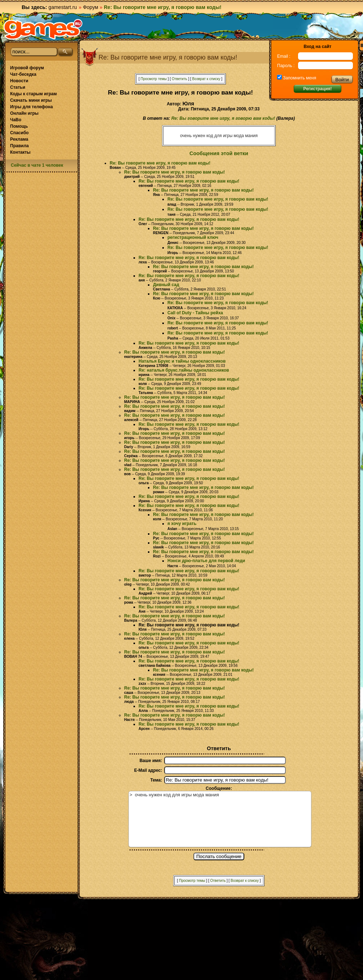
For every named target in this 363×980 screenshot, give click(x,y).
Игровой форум (27, 68)
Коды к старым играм (33, 94)
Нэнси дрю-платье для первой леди (206, 561)
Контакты (20, 152)
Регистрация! (317, 89)
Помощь (19, 126)
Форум (91, 7)
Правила (19, 146)
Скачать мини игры (31, 100)
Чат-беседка (23, 74)
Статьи (18, 87)
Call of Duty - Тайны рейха (195, 313)
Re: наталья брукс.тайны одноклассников (184, 370)
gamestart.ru (63, 7)
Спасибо (19, 133)
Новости (19, 81)
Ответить (180, 79)
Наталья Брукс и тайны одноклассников (182, 361)
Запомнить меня (299, 78)
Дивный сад (166, 285)
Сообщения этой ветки (219, 153)
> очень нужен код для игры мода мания (220, 819)
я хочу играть (182, 524)
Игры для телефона (31, 107)
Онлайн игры (24, 113)
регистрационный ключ (193, 237)
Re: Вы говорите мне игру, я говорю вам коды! (223, 118)
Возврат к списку (206, 79)
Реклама (19, 139)
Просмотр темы (154, 79)
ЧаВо (16, 120)
